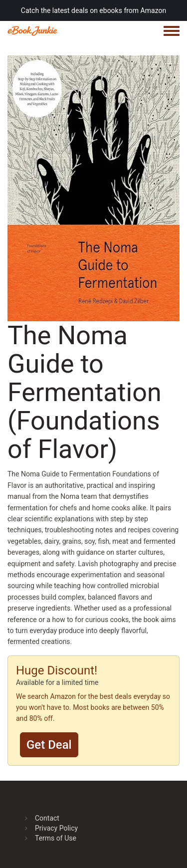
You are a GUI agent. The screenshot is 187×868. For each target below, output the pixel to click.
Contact (47, 818)
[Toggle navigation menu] (172, 31)
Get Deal (49, 745)
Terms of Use (56, 838)
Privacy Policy (56, 828)
